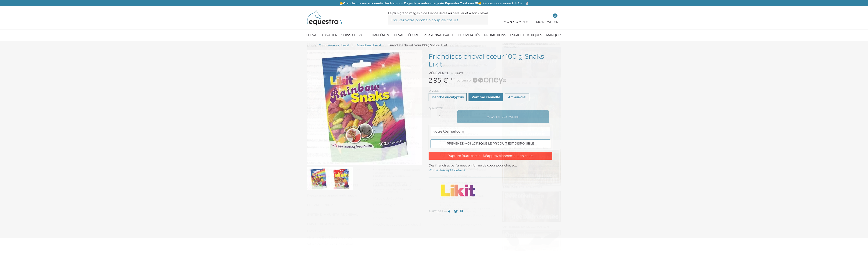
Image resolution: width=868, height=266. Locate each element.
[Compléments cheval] (334, 45)
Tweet (457, 211)
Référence (439, 73)
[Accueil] (309, 46)
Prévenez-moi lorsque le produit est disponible (490, 143)
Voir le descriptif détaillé (447, 170)
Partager (451, 211)
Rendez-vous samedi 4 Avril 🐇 (434, 3)
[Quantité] (440, 117)
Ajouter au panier (503, 117)
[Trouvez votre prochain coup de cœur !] (438, 20)
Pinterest (463, 211)
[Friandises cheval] (369, 45)
